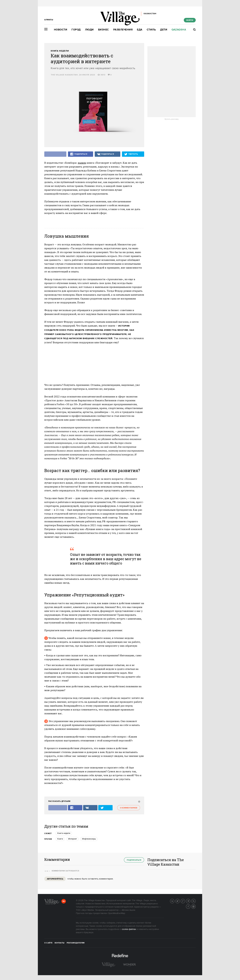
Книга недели (60, 51)
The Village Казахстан (64, 75)
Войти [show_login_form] (190, 20)
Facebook (190, 906)
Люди (89, 30)
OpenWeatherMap (117, 913)
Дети (164, 30)
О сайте (48, 943)
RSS (196, 901)
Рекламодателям (76, 943)
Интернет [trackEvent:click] (72, 839)
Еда (140, 30)
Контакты (60, 943)
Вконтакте (174, 901)
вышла (82, 163)
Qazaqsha (179, 30)
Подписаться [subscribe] (134, 860)
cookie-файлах (129, 929)
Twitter (180, 901)
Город (76, 30)
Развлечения (123, 30)
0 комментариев (129, 808)
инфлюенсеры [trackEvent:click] (89, 839)
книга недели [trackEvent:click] (64, 833)
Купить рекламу (172, 119)
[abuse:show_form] (139, 801)
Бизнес (103, 30)
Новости (61, 30)
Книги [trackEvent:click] (60, 839)
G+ (185, 901)
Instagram (196, 906)
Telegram (190, 901)
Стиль (151, 30)
